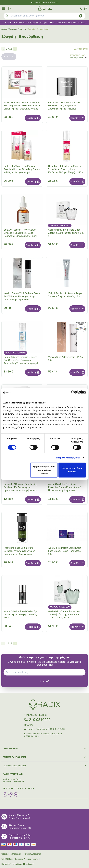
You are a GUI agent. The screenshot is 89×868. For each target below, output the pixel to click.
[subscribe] (44, 681)
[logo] (45, 9)
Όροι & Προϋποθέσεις (11, 854)
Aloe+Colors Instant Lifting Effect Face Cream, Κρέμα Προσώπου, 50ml (65, 551)
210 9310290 (40, 720)
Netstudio (29, 864)
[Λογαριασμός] (80, 9)
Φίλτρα (9, 57)
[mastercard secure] (34, 844)
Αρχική (4, 29)
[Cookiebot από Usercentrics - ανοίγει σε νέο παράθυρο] (73, 392)
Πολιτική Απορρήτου (32, 854)
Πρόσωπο (22, 29)
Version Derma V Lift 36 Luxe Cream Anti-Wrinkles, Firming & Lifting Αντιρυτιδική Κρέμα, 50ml (22, 296)
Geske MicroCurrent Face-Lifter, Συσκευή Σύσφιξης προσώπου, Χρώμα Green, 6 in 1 (64, 615)
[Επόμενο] (15, 49)
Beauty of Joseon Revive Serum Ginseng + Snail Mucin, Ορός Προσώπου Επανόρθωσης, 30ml (20, 233)
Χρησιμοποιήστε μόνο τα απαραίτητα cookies (44, 470)
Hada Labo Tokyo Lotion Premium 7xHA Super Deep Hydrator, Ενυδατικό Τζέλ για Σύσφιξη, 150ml (66, 169)
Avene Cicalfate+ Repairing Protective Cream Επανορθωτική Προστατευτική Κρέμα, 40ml (65, 487)
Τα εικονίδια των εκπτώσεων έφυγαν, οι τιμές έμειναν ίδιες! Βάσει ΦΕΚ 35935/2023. (44, 23)
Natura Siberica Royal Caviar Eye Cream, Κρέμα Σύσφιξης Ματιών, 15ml (20, 615)
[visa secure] (28, 844)
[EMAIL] (46, 672)
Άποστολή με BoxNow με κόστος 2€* (45, 2)
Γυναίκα (13, 29)
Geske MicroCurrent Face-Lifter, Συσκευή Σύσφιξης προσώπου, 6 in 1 (66, 233)
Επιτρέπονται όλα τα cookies (72, 470)
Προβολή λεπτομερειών (68, 458)
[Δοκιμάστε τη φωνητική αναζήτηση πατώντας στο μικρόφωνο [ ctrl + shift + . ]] (81, 16)
